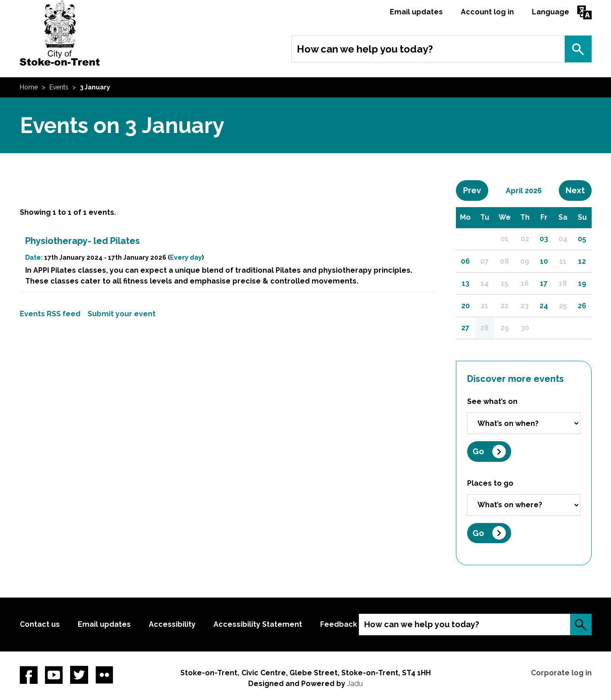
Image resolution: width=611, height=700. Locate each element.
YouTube (54, 675)
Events (59, 87)
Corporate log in (561, 673)
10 (544, 261)
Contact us (40, 624)
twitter (79, 675)
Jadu (355, 684)
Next (579, 190)
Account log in (487, 12)
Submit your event (122, 314)
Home (29, 87)
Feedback (339, 624)
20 (466, 306)
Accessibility (172, 624)
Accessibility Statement (258, 624)
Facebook (29, 675)
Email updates (416, 12)
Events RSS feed (50, 314)
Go (478, 451)
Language (551, 12)
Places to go (490, 483)
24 (544, 306)
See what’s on (492, 401)
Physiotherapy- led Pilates (83, 241)
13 (466, 283)
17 (544, 283)
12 (582, 261)
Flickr (104, 675)
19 (582, 283)
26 (582, 306)
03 (544, 239)
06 (465, 261)
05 (582, 239)
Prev (476, 190)
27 (465, 328)
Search (578, 49)
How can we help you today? (365, 49)
